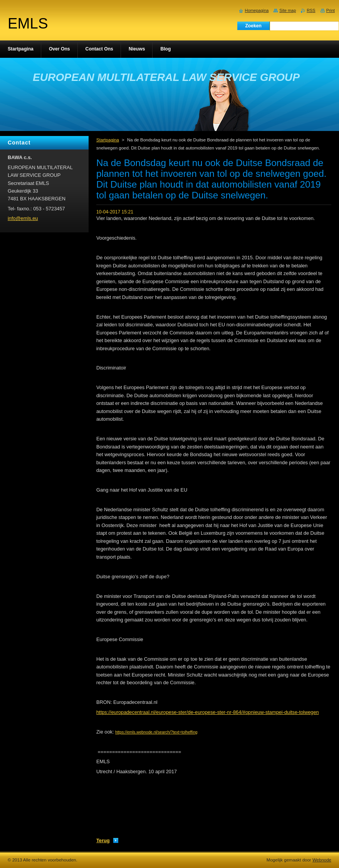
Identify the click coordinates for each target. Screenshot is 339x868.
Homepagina (257, 10)
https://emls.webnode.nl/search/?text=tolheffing (156, 732)
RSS (311, 10)
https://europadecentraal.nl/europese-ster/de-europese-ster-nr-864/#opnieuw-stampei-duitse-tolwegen (208, 712)
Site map (288, 10)
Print (331, 10)
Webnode (322, 860)
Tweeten (165, 829)
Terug (103, 840)
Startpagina (108, 140)
